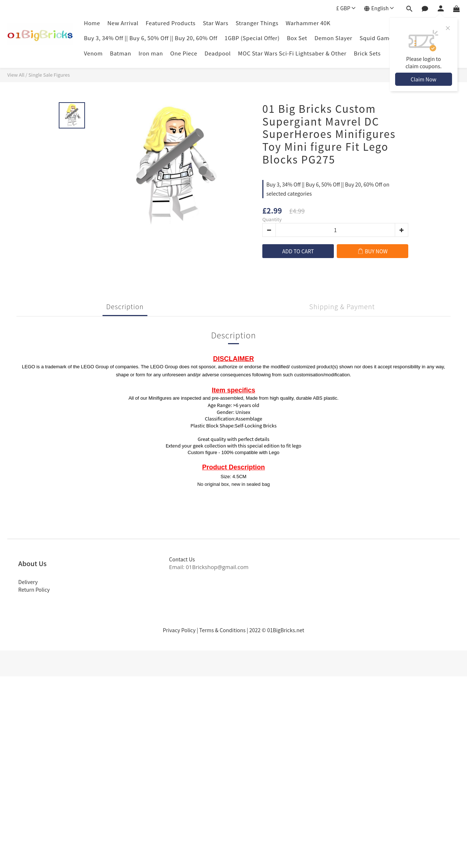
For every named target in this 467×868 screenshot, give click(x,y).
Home (92, 23)
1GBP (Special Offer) (252, 38)
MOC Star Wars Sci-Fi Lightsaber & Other (292, 53)
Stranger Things (257, 23)
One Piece (184, 53)
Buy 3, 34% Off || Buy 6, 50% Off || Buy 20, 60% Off (151, 38)
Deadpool (218, 53)
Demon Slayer (333, 38)
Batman (120, 53)
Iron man (150, 53)
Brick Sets (367, 53)
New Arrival (123, 23)
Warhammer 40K (308, 23)
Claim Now (424, 79)
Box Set (297, 38)
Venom (93, 53)
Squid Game (376, 38)
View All (16, 75)
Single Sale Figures (49, 75)
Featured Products (171, 23)
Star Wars (216, 23)
